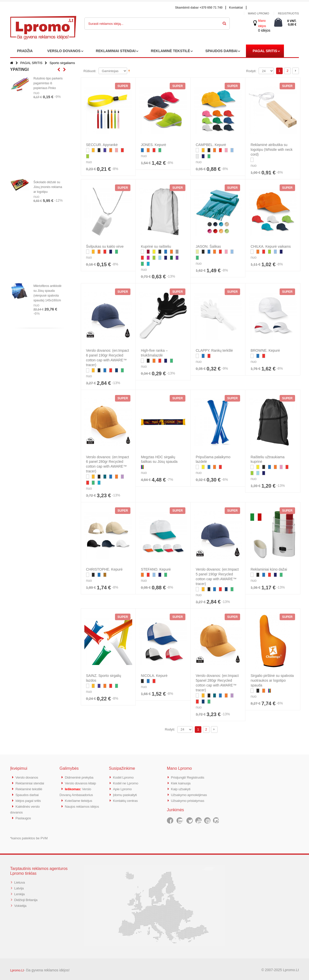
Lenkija (20, 891)
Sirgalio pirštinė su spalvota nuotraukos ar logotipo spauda (272, 680)
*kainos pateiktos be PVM (29, 836)
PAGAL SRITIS (265, 51)
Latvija (19, 886)
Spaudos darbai (28, 794)
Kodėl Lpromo (124, 777)
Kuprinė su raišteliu (156, 246)
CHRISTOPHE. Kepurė (104, 569)
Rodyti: (251, 71)
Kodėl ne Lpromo (127, 783)
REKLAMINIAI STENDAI (116, 51)
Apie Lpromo (123, 788)
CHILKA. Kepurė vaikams (271, 246)
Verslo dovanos (28, 777)
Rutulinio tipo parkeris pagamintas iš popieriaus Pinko (48, 83)
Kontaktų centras (127, 799)
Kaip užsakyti (182, 788)
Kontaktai (236, 8)
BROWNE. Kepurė (265, 350)
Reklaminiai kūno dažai (269, 569)
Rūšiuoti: (90, 71)
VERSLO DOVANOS (64, 51)
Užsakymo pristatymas (189, 799)
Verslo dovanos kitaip (82, 783)
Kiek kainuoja (182, 783)
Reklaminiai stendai (31, 783)
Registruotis (288, 13)
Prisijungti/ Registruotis (189, 777)
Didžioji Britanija (27, 897)
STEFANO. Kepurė (156, 569)
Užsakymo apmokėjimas (191, 794)
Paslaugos (24, 816)
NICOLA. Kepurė (154, 676)
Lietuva (20, 880)
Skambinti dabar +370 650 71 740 (199, 8)
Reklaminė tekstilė (30, 788)
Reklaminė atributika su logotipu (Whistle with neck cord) (272, 150)
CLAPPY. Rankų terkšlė (214, 350)
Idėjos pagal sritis (29, 799)
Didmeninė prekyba (81, 777)
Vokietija (21, 902)
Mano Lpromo (259, 13)
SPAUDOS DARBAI (221, 51)
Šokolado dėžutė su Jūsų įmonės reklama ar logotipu (48, 187)
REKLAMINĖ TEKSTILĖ (171, 51)
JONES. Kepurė (153, 145)
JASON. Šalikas (208, 246)
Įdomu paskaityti (126, 794)
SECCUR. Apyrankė (102, 145)
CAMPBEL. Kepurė (211, 145)
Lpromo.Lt (17, 968)
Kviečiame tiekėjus (80, 799)
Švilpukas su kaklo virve (105, 246)
